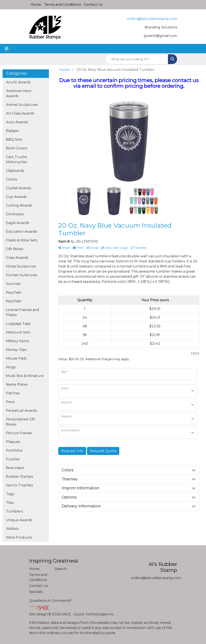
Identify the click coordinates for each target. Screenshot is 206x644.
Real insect (15, 468)
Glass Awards (17, 258)
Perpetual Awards (21, 411)
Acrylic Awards (18, 82)
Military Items (17, 341)
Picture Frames (19, 433)
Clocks (11, 179)
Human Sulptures (21, 275)
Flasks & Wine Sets (22, 240)
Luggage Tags (18, 324)
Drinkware (15, 214)
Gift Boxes (15, 249)
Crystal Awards (18, 188)
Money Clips (16, 350)
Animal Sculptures (22, 105)
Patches (13, 393)
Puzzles (13, 459)
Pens (10, 402)
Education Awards (21, 232)
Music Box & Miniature (25, 376)
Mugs (11, 367)
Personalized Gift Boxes (21, 422)
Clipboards (15, 171)
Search (61, 569)
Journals (13, 284)
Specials (36, 592)
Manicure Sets (18, 332)
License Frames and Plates (23, 312)
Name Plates (17, 384)
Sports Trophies (19, 485)
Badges (12, 131)
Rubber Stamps (19, 477)
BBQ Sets (14, 139)
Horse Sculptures (21, 266)
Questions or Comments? (51, 601)
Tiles (10, 503)
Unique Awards (19, 520)
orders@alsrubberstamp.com (152, 19)
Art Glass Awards (20, 113)
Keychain (14, 292)
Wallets (12, 529)
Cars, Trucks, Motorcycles (17, 159)
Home (36, 5)
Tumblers (14, 511)
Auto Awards (17, 122)
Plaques (13, 442)
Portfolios (14, 450)
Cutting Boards (19, 205)
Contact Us (93, 5)
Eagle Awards (18, 223)
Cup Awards (16, 197)
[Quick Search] (137, 59)
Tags (10, 494)
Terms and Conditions (62, 5)
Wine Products (19, 537)
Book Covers (17, 148)
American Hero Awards (19, 93)
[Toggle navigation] (7, 49)
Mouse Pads (16, 358)
